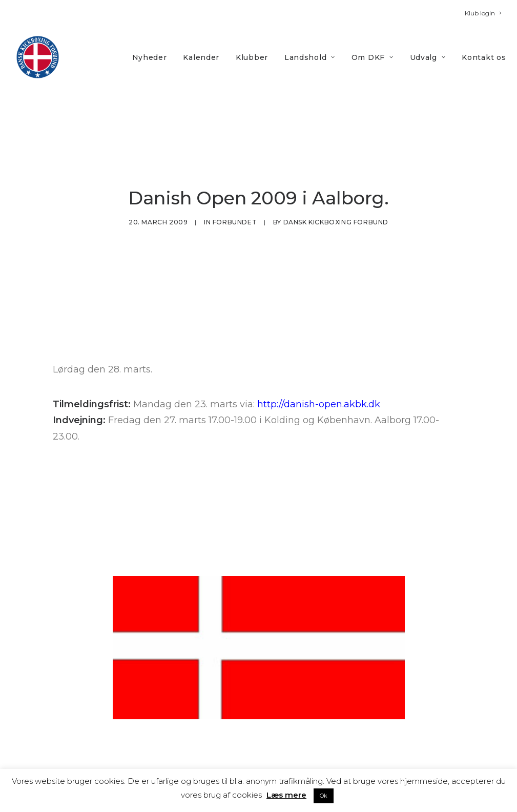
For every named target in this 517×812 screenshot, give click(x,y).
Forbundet (235, 197)
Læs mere (286, 795)
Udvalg (428, 57)
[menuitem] (483, 13)
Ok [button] (324, 796)
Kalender (201, 57)
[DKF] (38, 57)
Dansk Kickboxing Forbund (336, 197)
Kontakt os (484, 57)
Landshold (310, 57)
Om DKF (373, 57)
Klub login (483, 13)
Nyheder (150, 57)
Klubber (252, 57)
